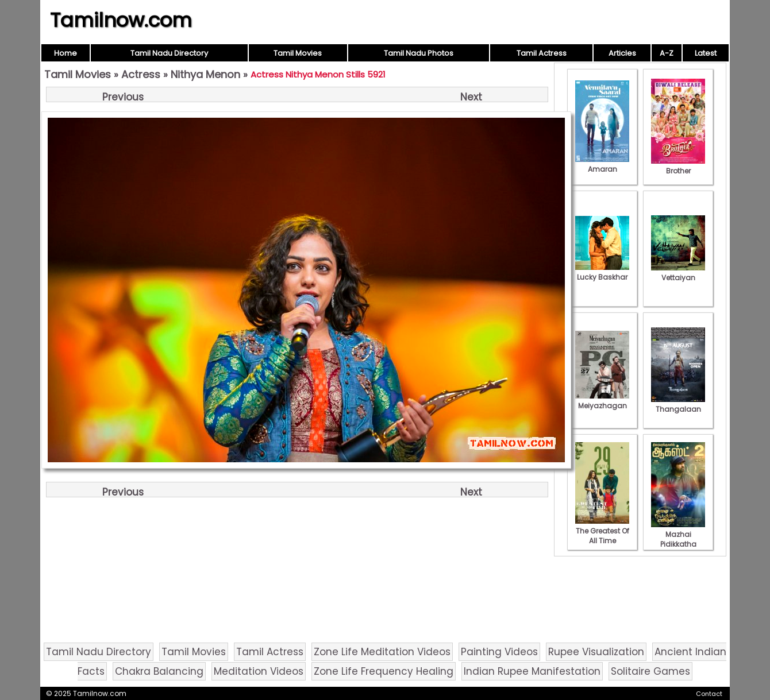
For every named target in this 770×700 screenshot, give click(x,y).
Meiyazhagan (602, 401)
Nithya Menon (205, 74)
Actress (141, 74)
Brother (678, 166)
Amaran (602, 164)
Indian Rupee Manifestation (532, 671)
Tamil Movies (298, 53)
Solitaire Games (650, 671)
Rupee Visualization (596, 652)
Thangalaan (678, 404)
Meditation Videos (259, 671)
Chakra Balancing (159, 671)
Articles (622, 53)
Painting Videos (499, 652)
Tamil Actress (542, 53)
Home (66, 53)
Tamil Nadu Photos (419, 53)
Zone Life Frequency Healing (384, 671)
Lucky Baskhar (602, 272)
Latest (706, 53)
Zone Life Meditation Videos (382, 652)
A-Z (667, 53)
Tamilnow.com (121, 20)
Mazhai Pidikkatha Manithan (678, 539)
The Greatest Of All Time (602, 531)
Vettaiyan (678, 273)
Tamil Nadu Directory (169, 53)
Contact (709, 694)
